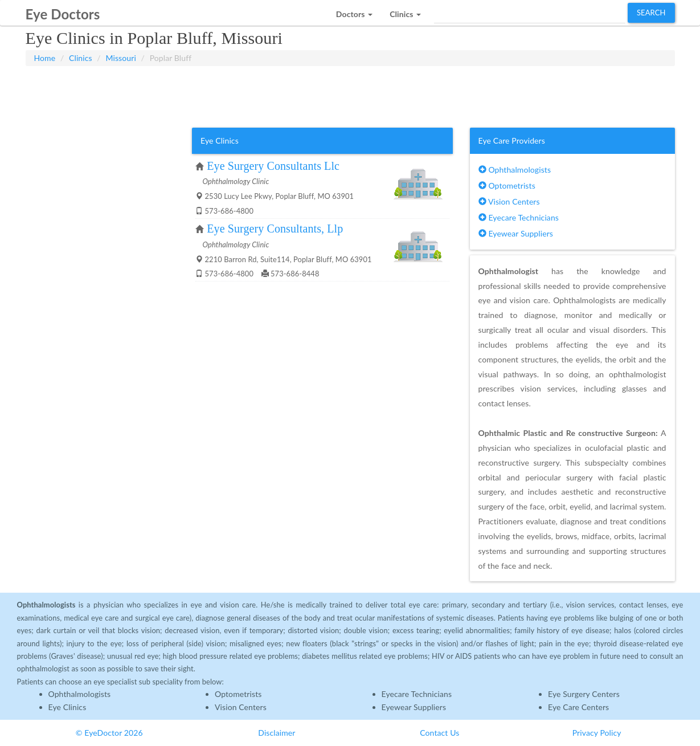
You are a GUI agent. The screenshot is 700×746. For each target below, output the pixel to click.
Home (45, 58)
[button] (354, 11)
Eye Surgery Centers (584, 694)
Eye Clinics (67, 707)
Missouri (120, 58)
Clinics (81, 58)
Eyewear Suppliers (516, 233)
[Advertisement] (350, 95)
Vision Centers (509, 201)
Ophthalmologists (515, 170)
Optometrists (507, 186)
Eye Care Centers (578, 707)
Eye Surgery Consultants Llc (273, 166)
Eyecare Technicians (519, 217)
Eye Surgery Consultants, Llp (275, 229)
